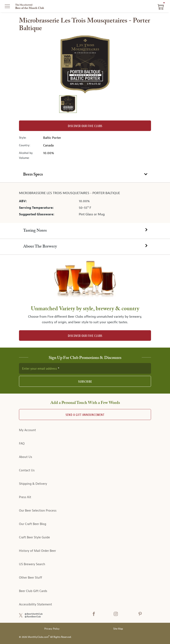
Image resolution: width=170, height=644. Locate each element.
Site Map (118, 629)
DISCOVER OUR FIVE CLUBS (85, 336)
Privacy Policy (52, 629)
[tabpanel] (85, 203)
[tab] (85, 175)
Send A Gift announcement (85, 415)
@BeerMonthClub (34, 614)
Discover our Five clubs (85, 126)
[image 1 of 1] (68, 105)
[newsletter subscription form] (85, 368)
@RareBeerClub (33, 617)
